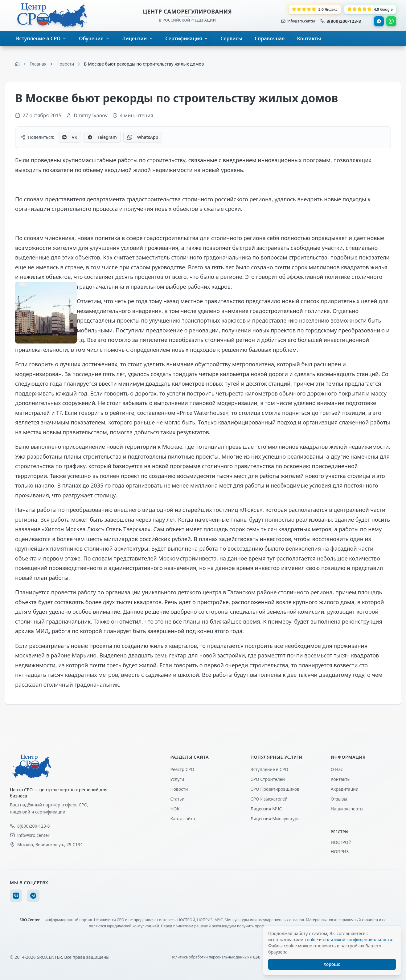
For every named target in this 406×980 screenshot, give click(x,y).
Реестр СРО (182, 769)
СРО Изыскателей (269, 799)
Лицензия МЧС (266, 809)
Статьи (177, 799)
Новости (179, 789)
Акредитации (345, 789)
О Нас (337, 769)
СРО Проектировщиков (275, 789)
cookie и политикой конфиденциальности (348, 940)
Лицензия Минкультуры (276, 819)
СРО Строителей (268, 779)
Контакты (341, 779)
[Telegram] (33, 896)
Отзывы (339, 799)
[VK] (16, 896)
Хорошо (332, 964)
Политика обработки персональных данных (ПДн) (215, 957)
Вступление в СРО (269, 769)
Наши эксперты (347, 809)
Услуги (177, 779)
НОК (175, 809)
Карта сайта (182, 819)
